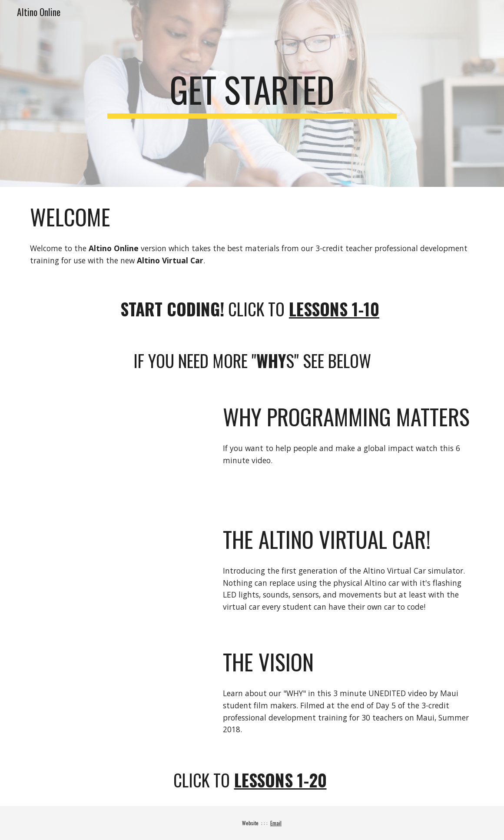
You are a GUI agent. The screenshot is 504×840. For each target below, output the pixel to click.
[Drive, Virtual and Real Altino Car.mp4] (117, 571)
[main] (252, 93)
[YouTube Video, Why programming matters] (117, 448)
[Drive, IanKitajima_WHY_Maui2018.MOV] (117, 693)
